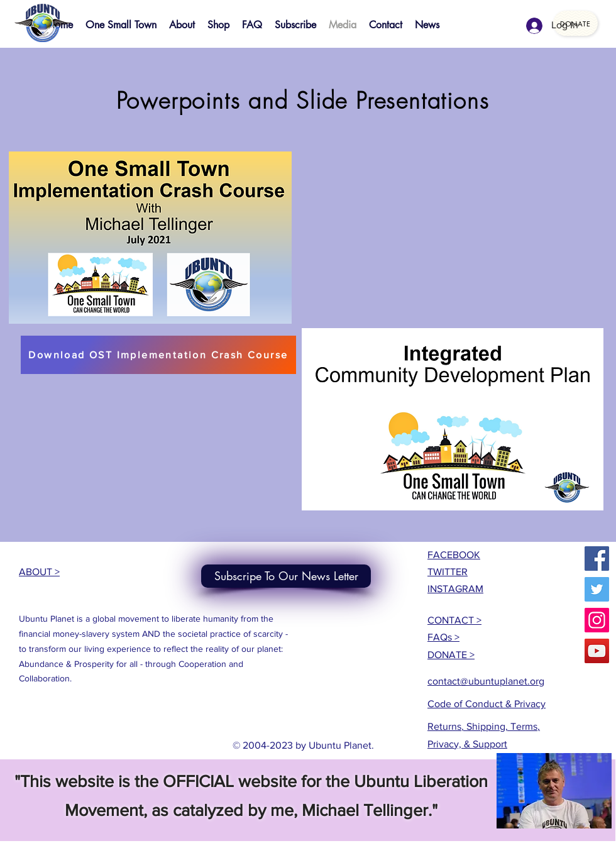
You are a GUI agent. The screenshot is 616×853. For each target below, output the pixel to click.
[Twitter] (597, 589)
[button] (150, 238)
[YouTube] (597, 651)
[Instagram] (597, 620)
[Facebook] (597, 559)
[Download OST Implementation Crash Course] (158, 355)
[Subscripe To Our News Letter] (286, 576)
